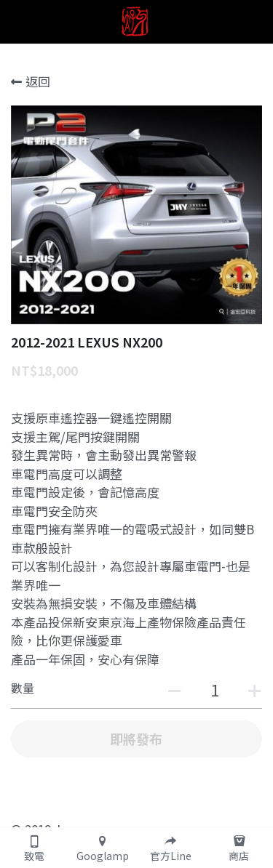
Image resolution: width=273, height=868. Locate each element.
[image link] (136, 21)
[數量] (215, 689)
